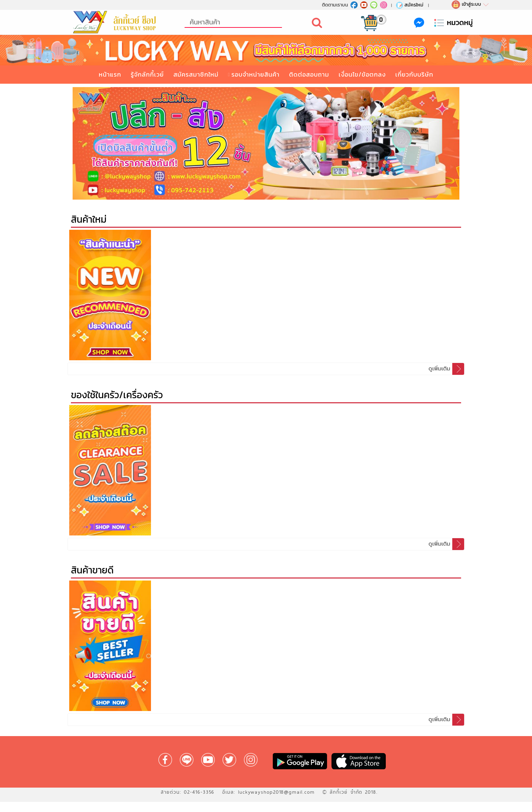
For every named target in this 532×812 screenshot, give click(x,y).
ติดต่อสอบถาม (309, 74)
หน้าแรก (110, 74)
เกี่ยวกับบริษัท (414, 74)
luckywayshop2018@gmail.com (277, 792)
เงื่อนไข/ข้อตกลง (362, 74)
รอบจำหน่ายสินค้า (255, 74)
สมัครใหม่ (409, 5)
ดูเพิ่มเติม (446, 369)
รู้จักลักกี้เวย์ (147, 74)
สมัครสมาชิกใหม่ (196, 74)
